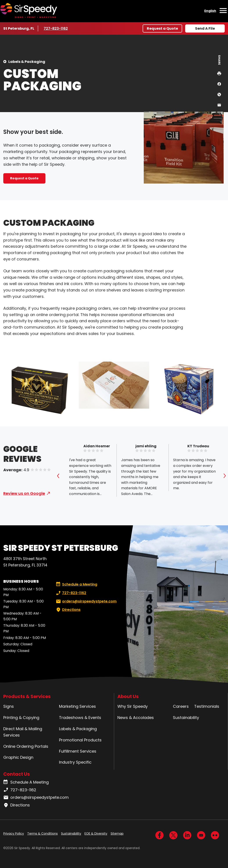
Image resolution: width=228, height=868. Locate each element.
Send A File (205, 28)
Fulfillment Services (78, 751)
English (210, 11)
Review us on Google (24, 493)
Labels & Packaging (27, 62)
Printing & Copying (21, 718)
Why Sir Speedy (133, 706)
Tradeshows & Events (80, 718)
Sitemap (117, 833)
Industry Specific (75, 762)
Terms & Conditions (42, 833)
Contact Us (17, 774)
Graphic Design (18, 757)
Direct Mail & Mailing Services (23, 732)
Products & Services (27, 696)
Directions (68, 610)
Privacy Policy (14, 833)
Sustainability (186, 718)
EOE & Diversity (96, 833)
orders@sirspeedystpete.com (86, 601)
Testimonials (207, 706)
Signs (9, 706)
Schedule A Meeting (26, 782)
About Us (128, 696)
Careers (181, 706)
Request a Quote (162, 28)
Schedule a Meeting (77, 584)
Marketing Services (77, 706)
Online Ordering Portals (26, 746)
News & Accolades (136, 718)
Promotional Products (80, 740)
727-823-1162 (57, 28)
